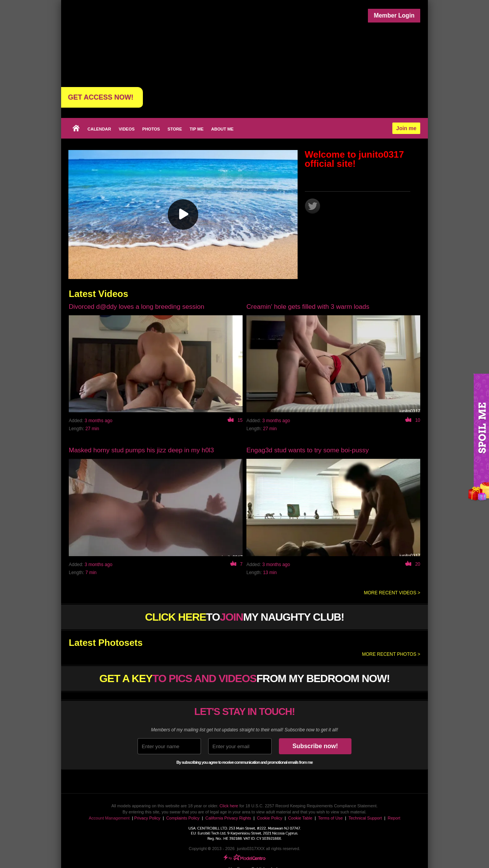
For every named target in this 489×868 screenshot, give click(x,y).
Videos (127, 129)
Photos (151, 129)
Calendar (99, 129)
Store (175, 129)
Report (394, 818)
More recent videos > (392, 593)
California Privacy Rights (228, 818)
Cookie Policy (270, 818)
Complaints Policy (183, 818)
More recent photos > (391, 654)
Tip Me (196, 129)
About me (223, 129)
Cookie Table (300, 818)
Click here (229, 806)
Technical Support (365, 818)
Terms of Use (330, 818)
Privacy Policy (147, 818)
